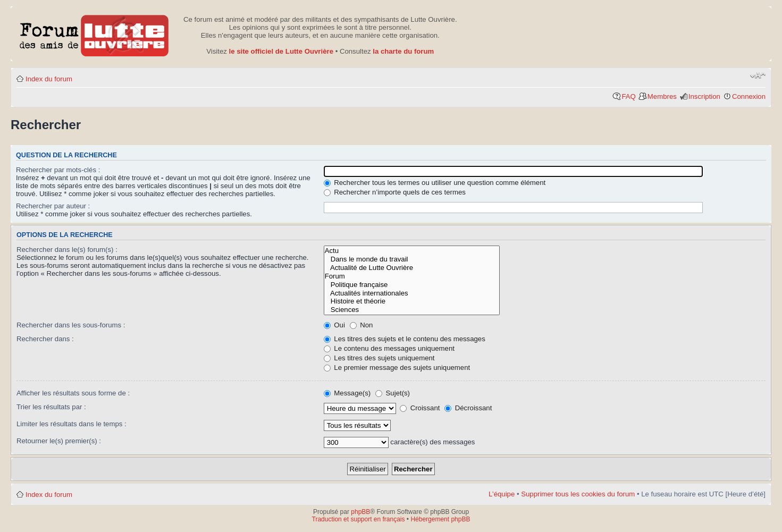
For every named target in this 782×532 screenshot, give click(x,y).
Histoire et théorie (412, 301)
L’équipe (502, 494)
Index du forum (49, 79)
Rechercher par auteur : (53, 206)
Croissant (420, 408)
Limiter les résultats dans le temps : (72, 424)
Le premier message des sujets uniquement (397, 368)
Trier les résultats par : (51, 407)
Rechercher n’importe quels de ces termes (395, 192)
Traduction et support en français (359, 519)
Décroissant (468, 408)
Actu (412, 251)
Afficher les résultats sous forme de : (73, 393)
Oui (334, 325)
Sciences (412, 310)
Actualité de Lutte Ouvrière (412, 268)
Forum (412, 276)
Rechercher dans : (45, 339)
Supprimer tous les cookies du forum (578, 494)
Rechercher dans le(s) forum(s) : (67, 250)
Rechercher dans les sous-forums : (71, 325)
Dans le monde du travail (412, 259)
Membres (662, 96)
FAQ (628, 96)
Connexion (749, 96)
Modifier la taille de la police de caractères (758, 75)
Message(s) (348, 393)
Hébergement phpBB (440, 519)
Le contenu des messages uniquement (389, 348)
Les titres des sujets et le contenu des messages (405, 339)
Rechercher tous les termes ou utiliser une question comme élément (435, 183)
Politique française (412, 285)
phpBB (360, 512)
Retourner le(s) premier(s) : (59, 441)
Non (361, 325)
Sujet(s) (393, 393)
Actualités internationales (412, 293)
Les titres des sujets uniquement (379, 358)
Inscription (704, 96)
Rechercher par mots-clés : (58, 170)
